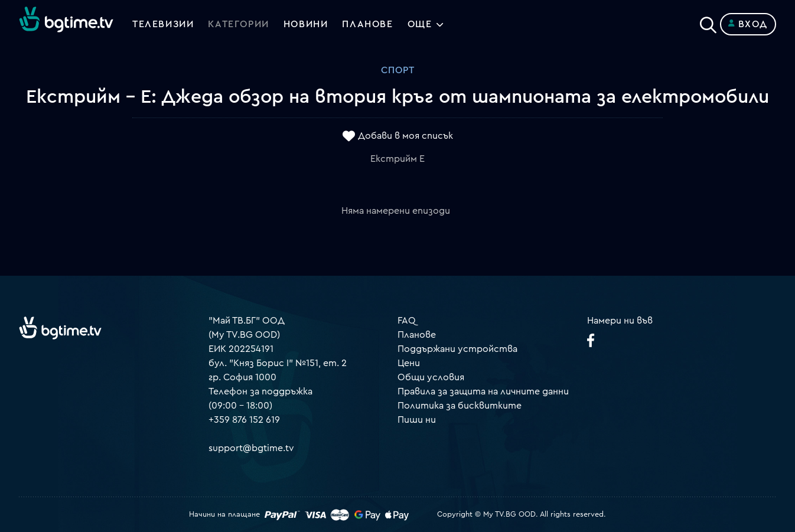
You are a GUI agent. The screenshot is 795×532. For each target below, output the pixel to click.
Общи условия (431, 377)
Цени (409, 363)
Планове (417, 335)
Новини (306, 24)
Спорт (398, 70)
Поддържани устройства (457, 349)
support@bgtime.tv (251, 448)
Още (420, 24)
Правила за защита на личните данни (483, 391)
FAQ (407, 321)
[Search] (708, 22)
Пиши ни (417, 420)
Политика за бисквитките (460, 406)
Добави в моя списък (405, 136)
